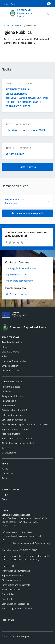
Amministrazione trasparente (16, 585)
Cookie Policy (8, 594)
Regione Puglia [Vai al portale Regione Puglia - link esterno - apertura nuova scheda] (10, 4)
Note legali (7, 599)
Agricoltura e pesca (11, 387)
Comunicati (7, 474)
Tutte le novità (27, 167)
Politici (5, 356)
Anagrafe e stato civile (13, 396)
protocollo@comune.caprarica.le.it (25, 536)
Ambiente (7, 391)
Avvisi (5, 478)
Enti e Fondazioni (10, 366)
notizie (10, 124)
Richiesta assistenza (12, 580)
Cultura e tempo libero (13, 415)
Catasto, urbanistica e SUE (15, 410)
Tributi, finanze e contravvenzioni (18, 443)
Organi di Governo (10, 352)
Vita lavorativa (9, 453)
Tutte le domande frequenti (27, 213)
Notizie (5, 469)
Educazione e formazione (14, 420)
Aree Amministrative (12, 342)
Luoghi (5, 494)
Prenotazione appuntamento (16, 571)
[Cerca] (47, 13)
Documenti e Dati (10, 370)
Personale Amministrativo (14, 361)
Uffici (4, 347)
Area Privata (8, 620)
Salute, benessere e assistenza (17, 438)
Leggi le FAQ (8, 566)
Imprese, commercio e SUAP (15, 429)
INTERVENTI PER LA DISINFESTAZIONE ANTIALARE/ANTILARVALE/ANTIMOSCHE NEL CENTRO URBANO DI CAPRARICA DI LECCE (27, 98)
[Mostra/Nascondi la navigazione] (6, 13)
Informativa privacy (11, 590)
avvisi (9, 84)
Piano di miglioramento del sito (17, 608)
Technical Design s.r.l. (22, 636)
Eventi (5, 499)
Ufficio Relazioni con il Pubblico (17, 532)
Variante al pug (15, 154)
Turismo (5, 448)
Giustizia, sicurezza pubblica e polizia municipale (25, 424)
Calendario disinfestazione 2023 (25, 130)
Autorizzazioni (9, 405)
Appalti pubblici (9, 401)
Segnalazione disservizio (13, 575)
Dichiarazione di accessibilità (15, 604)
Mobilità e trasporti (11, 434)
